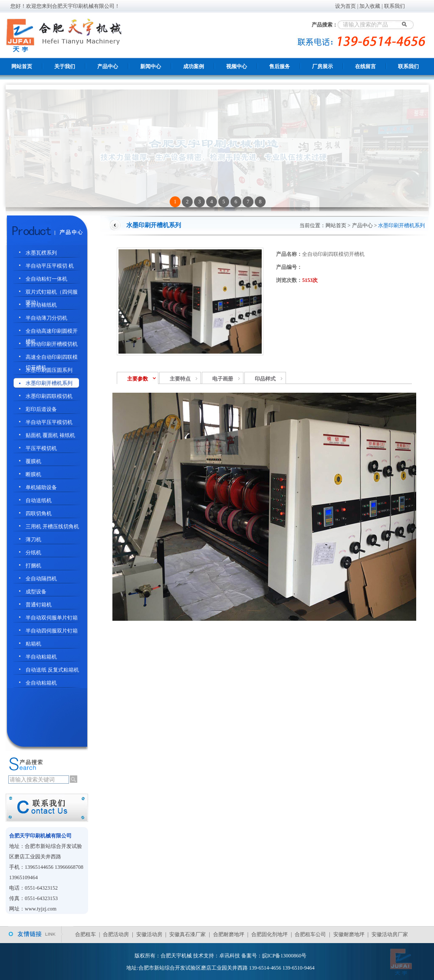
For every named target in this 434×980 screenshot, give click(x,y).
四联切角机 (39, 513)
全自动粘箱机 (41, 683)
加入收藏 (370, 6)
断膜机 (33, 474)
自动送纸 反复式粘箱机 (52, 670)
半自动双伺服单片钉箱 (52, 618)
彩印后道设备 (41, 409)
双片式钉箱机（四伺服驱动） (52, 293)
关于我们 (65, 66)
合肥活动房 (116, 934)
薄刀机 (33, 540)
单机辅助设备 (41, 487)
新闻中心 (151, 66)
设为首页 (345, 6)
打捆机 (33, 566)
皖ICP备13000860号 (284, 956)
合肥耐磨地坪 (229, 934)
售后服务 (279, 66)
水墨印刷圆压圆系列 (49, 370)
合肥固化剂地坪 (270, 934)
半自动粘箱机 (41, 657)
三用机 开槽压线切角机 (52, 526)
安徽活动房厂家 (390, 934)
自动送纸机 (39, 500)
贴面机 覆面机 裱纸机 (50, 435)
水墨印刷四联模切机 (49, 396)
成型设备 (36, 592)
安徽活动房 (149, 934)
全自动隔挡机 (41, 579)
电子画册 (223, 379)
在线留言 (365, 66)
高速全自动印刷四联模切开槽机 (52, 358)
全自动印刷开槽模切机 (52, 344)
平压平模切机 (41, 448)
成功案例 (194, 66)
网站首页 (22, 66)
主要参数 (138, 379)
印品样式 (265, 379)
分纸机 (33, 553)
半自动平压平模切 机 (50, 266)
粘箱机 (33, 644)
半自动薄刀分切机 (46, 318)
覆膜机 (33, 461)
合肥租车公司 (310, 934)
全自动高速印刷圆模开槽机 (52, 332)
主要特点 (180, 379)
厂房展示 (322, 66)
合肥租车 (85, 934)
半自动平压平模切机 (49, 422)
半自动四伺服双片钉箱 (52, 631)
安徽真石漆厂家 (187, 934)
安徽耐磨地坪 (349, 934)
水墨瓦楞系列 (41, 253)
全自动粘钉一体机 (46, 279)
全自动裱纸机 (41, 305)
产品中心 (108, 66)
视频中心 (237, 66)
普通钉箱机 (39, 605)
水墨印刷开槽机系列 (49, 383)
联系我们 (395, 6)
